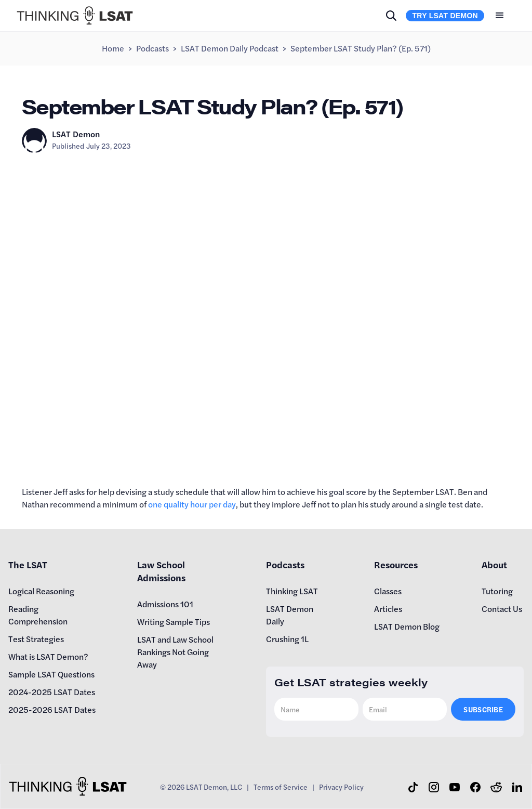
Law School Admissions (161, 571)
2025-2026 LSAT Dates (52, 709)
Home (113, 48)
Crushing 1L (287, 639)
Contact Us (502, 609)
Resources (396, 564)
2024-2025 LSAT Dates (52, 692)
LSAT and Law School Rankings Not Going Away (175, 652)
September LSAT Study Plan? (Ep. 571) (361, 48)
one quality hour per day (192, 504)
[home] (75, 16)
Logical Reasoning (41, 591)
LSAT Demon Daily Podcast (230, 48)
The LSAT (28, 564)
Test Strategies (36, 639)
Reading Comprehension (38, 615)
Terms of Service (281, 787)
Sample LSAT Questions (51, 674)
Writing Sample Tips (174, 622)
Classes (388, 591)
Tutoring (497, 591)
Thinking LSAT (292, 591)
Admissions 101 (165, 604)
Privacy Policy (341, 787)
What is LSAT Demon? (48, 656)
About (494, 564)
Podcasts (152, 48)
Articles (388, 609)
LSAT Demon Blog (407, 626)
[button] (500, 16)
